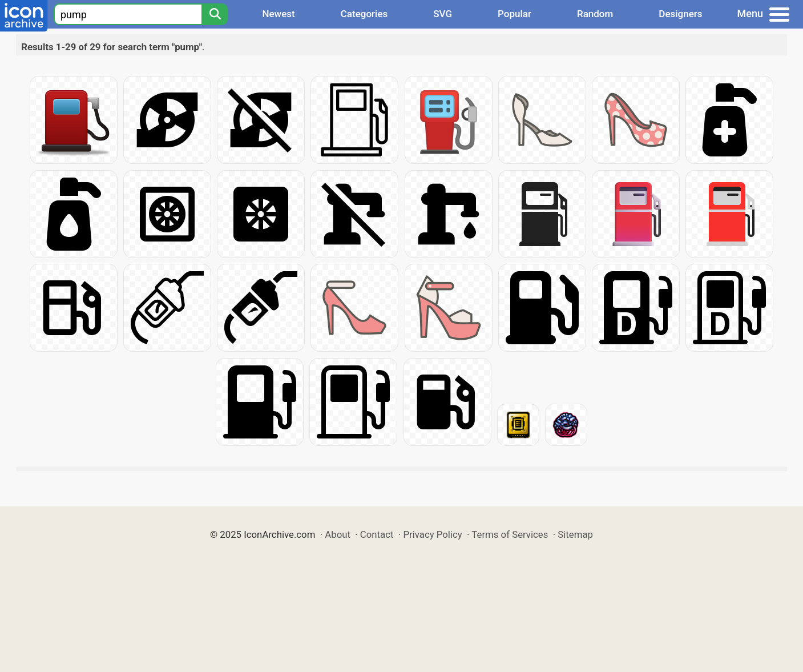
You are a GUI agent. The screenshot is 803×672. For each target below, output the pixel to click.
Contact (377, 534)
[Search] (215, 14)
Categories (364, 14)
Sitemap (575, 534)
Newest (278, 14)
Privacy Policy (432, 534)
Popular (515, 14)
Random (595, 14)
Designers (680, 14)
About (338, 534)
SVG (443, 14)
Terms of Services (510, 534)
